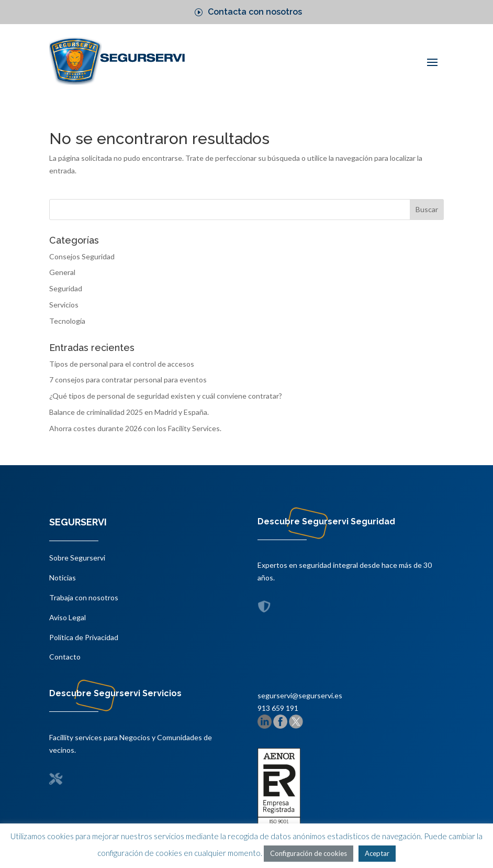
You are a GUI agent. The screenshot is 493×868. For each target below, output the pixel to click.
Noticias (63, 578)
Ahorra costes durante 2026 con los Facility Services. (135, 428)
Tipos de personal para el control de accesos (122, 364)
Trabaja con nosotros (84, 597)
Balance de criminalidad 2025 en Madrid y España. (129, 412)
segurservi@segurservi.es (300, 695)
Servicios (64, 305)
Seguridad (66, 288)
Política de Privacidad (84, 637)
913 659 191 (278, 708)
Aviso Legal (68, 617)
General (62, 272)
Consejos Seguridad (82, 256)
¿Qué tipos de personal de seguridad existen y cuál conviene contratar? (166, 396)
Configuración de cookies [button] (309, 853)
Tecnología (67, 321)
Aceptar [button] (377, 853)
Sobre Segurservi (77, 558)
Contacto (65, 657)
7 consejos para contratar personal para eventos (128, 380)
